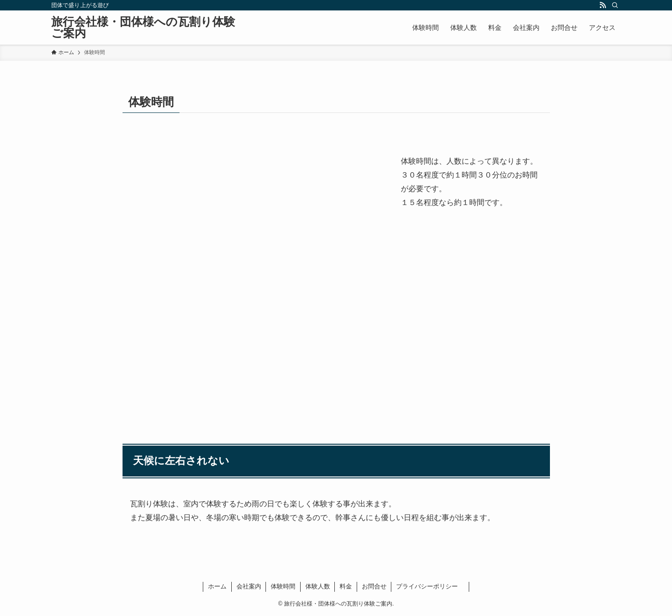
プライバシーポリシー (430, 586)
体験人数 (318, 586)
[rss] (603, 5)
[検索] (615, 5)
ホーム (217, 586)
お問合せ (374, 586)
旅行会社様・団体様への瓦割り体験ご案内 (143, 28)
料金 (346, 586)
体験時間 (283, 586)
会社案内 (249, 586)
